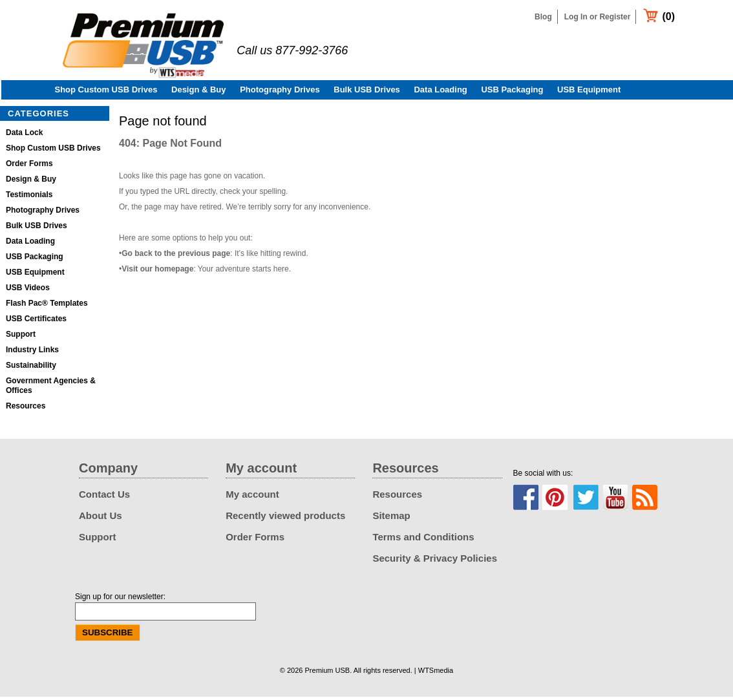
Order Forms (29, 167)
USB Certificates (36, 322)
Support (21, 337)
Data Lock (24, 136)
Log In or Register (598, 17)
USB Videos (28, 291)
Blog (543, 17)
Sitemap (391, 519)
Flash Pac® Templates (47, 306)
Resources (26, 409)
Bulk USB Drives (367, 93)
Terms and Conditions (423, 540)
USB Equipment (589, 93)
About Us (101, 519)
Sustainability (31, 368)
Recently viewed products (285, 519)
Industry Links (32, 353)
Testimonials (29, 198)
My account (252, 497)
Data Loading (440, 93)
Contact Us (104, 497)
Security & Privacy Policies (435, 561)
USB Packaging (512, 93)
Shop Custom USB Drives (106, 93)
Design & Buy (199, 93)
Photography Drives (280, 93)
